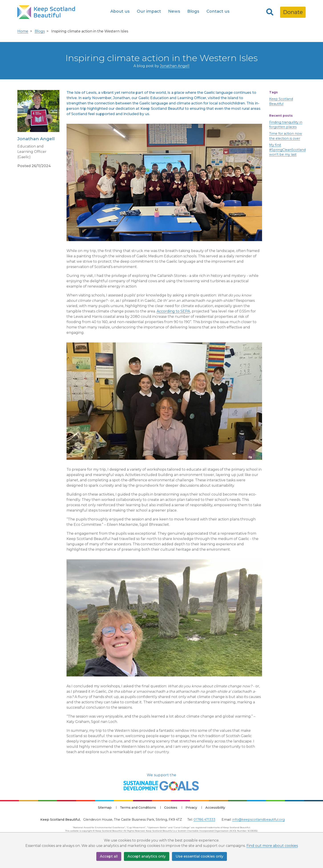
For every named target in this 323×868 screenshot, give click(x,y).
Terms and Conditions (138, 808)
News (174, 11)
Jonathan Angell (175, 66)
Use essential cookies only (199, 856)
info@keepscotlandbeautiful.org (258, 820)
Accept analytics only (147, 856)
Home (23, 31)
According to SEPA (173, 311)
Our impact (149, 11)
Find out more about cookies (272, 846)
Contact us (218, 11)
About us (120, 11)
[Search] (270, 12)
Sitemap (105, 808)
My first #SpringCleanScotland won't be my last (287, 150)
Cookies (171, 808)
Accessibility (215, 808)
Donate (293, 12)
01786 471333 (204, 820)
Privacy (191, 808)
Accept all (109, 856)
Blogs (193, 11)
